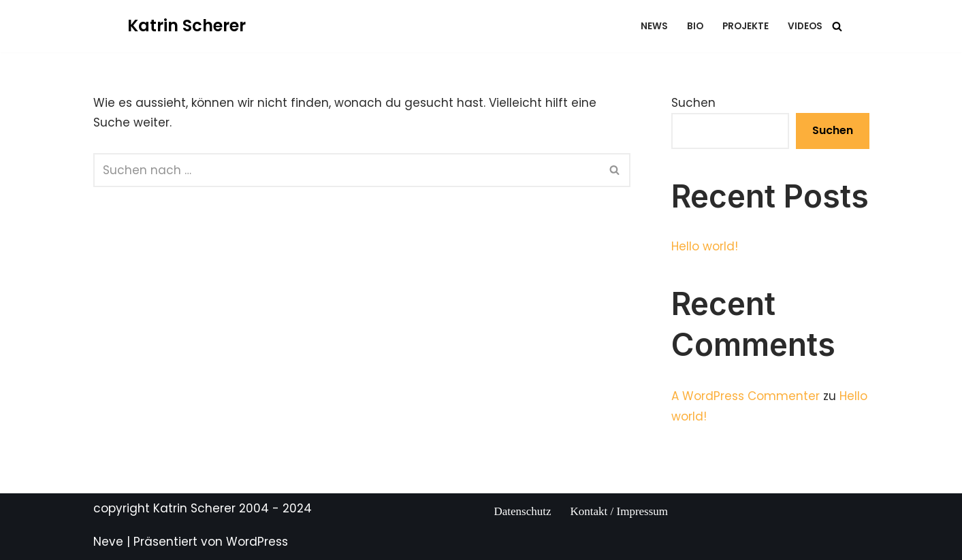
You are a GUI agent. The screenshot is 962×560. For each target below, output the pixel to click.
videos (805, 26)
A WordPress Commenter (745, 396)
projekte (745, 26)
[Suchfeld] (837, 26)
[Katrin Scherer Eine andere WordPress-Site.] (187, 26)
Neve (108, 542)
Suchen (693, 103)
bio (695, 26)
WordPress (257, 542)
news (654, 26)
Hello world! (705, 246)
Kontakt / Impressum (620, 511)
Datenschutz (523, 511)
